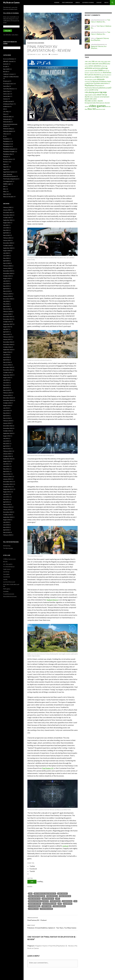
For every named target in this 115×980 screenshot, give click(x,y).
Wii (4, 186)
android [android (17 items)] (87, 71)
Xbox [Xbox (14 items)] (86, 109)
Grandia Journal (8, 101)
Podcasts (6, 157)
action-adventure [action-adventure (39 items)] (95, 66)
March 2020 (7, 263)
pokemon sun (67, 901)
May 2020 (6, 258)
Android (6, 64)
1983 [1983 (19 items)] (90, 62)
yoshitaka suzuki (47, 909)
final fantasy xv (48, 899)
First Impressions (67, 2)
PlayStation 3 (7, 144)
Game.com (6, 94)
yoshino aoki (34, 909)
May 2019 (6, 286)
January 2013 (7, 454)
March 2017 (7, 334)
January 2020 (7, 268)
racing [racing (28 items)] (96, 90)
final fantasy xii (65, 896)
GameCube (6, 96)
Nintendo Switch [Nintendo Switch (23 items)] (106, 81)
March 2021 (7, 235)
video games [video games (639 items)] (97, 106)
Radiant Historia (52, 600)
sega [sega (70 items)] (105, 92)
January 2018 (7, 314)
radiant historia (35, 904)
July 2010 (6, 522)
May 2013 (6, 444)
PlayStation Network (9, 149)
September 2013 (8, 433)
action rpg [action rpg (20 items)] (104, 66)
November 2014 (8, 400)
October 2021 (7, 218)
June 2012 (6, 466)
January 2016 (7, 365)
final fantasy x (52, 896)
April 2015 (6, 388)
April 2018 (6, 306)
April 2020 (6, 261)
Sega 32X (6, 167)
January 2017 (7, 339)
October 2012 (7, 456)
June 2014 (6, 411)
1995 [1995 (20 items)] (96, 62)
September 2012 (8, 459)
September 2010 (8, 517)
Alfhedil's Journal (8, 61)
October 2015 (7, 372)
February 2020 (7, 266)
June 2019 (6, 284)
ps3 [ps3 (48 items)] (110, 88)
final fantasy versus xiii (37, 896)
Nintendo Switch (8, 131)
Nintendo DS (7, 122)
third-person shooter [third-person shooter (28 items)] (103, 103)
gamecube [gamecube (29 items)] (88, 77)
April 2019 (6, 289)
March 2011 (7, 504)
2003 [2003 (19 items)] (106, 62)
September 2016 (8, 350)
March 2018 (7, 309)
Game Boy (6, 86)
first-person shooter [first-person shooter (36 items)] (92, 75)
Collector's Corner (8, 74)
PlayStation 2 (7, 141)
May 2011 (6, 499)
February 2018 (7, 311)
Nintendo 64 (7, 119)
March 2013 (7, 449)
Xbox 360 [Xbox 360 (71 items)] (92, 109)
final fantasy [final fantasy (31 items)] (107, 73)
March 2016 (7, 362)
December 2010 (8, 512)
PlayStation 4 (33, 43)
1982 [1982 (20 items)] (86, 62)
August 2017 (7, 327)
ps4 (76, 901)
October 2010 (7, 515)
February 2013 (7, 451)
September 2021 (8, 220)
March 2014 (7, 418)
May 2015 (6, 385)
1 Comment (54, 54)
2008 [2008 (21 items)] (93, 64)
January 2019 (7, 296)
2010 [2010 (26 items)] (100, 64)
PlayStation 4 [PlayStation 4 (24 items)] (100, 86)
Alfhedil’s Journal (88, 2)
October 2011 (7, 487)
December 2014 (8, 398)
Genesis (6, 99)
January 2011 (7, 510)
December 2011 (8, 482)
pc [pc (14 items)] (85, 83)
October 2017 (7, 322)
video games (47, 906)
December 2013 (8, 426)
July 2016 (6, 355)
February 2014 (7, 421)
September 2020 (8, 248)
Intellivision (6, 106)
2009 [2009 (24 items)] (97, 64)
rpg (60, 904)
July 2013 (6, 438)
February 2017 (7, 337)
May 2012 (6, 469)
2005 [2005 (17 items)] (109, 62)
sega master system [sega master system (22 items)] (91, 95)
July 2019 (6, 281)
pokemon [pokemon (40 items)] (102, 88)
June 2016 (6, 357)
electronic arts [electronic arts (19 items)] (99, 73)
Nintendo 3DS (7, 117)
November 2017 (8, 319)
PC (4, 136)
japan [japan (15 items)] (93, 77)
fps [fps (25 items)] (100, 75)
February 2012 (7, 477)
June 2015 (6, 383)
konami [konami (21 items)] (101, 77)
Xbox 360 (6, 194)
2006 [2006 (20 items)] (86, 64)
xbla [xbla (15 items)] (109, 106)
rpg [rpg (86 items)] (101, 92)
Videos (78, 2)
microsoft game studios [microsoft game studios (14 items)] (91, 79)
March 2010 (7, 532)
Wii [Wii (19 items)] (107, 106)
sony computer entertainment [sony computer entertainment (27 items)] (100, 97)
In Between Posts (8, 104)
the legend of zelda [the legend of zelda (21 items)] (90, 103)
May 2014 (6, 413)
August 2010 (7, 520)
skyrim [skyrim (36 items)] (87, 97)
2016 (30, 894)
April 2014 (6, 416)
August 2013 (7, 436)
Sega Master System (9, 172)
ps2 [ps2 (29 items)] (107, 88)
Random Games (8, 159)
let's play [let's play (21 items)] (106, 77)
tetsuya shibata (34, 906)
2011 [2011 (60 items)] (105, 64)
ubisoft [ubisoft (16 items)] (87, 106)
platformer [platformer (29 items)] (90, 83)
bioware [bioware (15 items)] (87, 73)
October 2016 (7, 347)
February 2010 (7, 535)
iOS (4, 109)
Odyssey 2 (6, 134)
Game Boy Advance (9, 89)
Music (5, 114)
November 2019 (8, 273)
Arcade (5, 66)
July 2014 (6, 408)
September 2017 (8, 324)
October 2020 (7, 245)
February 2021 (7, 238)
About (106, 2)
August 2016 (7, 352)
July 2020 (6, 253)
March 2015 (7, 390)
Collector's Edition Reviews (11, 77)
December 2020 (8, 243)
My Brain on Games (11, 3)
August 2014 (7, 405)
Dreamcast (6, 81)
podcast (66, 846)
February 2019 (7, 294)
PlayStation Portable (9, 152)
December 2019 (8, 271)
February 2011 (7, 507)
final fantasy (63, 894)
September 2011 (8, 489)
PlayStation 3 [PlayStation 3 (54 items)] (90, 85)
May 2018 (6, 304)
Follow (8, 31)
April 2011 (6, 502)
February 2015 (7, 393)
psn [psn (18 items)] (88, 90)
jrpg (58, 899)
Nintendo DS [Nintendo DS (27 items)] (97, 81)
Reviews (57, 2)
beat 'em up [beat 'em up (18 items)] (106, 71)
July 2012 (6, 464)
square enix (68, 904)
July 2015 (6, 380)
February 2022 (7, 207)
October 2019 (7, 276)
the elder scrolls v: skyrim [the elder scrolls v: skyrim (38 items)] (94, 101)
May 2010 (6, 527)
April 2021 (6, 233)
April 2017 (6, 332)
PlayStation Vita (8, 154)
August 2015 (7, 377)
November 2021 (8, 215)
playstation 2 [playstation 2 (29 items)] (105, 83)
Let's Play (6, 112)
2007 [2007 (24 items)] (90, 64)
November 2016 (8, 344)
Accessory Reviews (9, 59)
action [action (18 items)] (86, 66)
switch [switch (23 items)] (95, 99)
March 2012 (7, 474)
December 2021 (8, 212)
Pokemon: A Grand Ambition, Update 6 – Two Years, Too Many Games (53, 926)
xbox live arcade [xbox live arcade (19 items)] (101, 109)
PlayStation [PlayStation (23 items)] (97, 83)
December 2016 (8, 342)
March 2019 (7, 291)
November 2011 (8, 484)
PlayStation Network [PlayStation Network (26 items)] (91, 88)
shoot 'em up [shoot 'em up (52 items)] (102, 95)
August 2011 (7, 492)
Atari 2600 (6, 69)
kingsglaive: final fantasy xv (39, 901)
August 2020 (7, 251)
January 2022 (7, 210)
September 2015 (8, 375)
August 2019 (7, 278)
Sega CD (5, 169)
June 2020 (6, 256)
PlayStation (6, 139)
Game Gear (6, 91)
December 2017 (8, 317)
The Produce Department (10, 179)
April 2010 (6, 530)
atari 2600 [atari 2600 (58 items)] (98, 70)
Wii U (5, 189)
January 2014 (7, 423)
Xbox (5, 192)
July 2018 (6, 301)
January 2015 (7, 395)
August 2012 (7, 461)
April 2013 (6, 446)
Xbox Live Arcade (8, 197)
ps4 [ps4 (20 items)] (86, 90)
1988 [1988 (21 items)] (93, 62)
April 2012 (6, 471)
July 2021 (6, 225)
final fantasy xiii (35, 899)
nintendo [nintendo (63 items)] (101, 79)
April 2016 (6, 360)
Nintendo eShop (8, 129)
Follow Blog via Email (11, 13)
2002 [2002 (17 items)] (102, 62)
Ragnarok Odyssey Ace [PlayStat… (100, 39)
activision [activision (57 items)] (89, 68)
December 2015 (8, 367)
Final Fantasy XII (48, 768)
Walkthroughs (7, 184)
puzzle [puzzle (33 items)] (92, 90)
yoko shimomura (59, 906)
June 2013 (6, 441)
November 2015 (8, 370)
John (46, 54)
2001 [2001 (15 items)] (99, 62)
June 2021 (6, 228)
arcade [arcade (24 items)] (92, 71)
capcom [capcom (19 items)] (92, 73)
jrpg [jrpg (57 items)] (97, 77)
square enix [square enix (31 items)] (89, 99)
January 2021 (7, 240)
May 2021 (6, 230)
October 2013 (7, 431)
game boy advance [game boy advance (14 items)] (107, 75)
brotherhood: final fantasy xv (45, 894)
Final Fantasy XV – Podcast (53, 919)
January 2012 (7, 479)
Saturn (5, 164)
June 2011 (6, 497)
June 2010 (6, 525)
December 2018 (8, 299)
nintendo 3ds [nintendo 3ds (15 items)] (88, 82)
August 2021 (7, 223)
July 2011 (6, 494)
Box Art (99, 2)
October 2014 (7, 403)
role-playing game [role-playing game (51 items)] (92, 92)
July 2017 (6, 329)
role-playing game (50, 904)
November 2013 (8, 428)
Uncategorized (7, 181)
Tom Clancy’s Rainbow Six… (101, 21)
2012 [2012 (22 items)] (109, 64)
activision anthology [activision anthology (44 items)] (100, 68)
